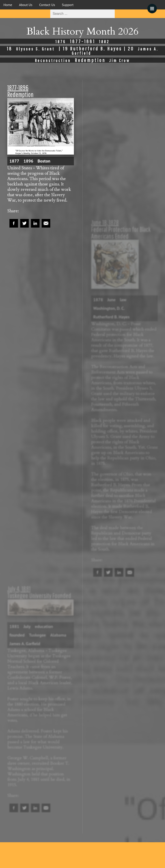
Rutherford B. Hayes (111, 317)
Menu (154, 6)
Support (68, 5)
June (111, 300)
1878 (98, 300)
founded (17, 635)
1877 (14, 161)
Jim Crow (120, 60)
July (27, 626)
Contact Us (47, 5)
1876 (61, 42)
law (123, 300)
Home (8, 5)
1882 (104, 42)
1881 (14, 626)
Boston (44, 161)
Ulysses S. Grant (35, 49)
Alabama (58, 635)
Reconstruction (53, 60)
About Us (26, 5)
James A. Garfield (25, 644)
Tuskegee (37, 635)
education (44, 626)
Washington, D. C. (109, 308)
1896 (28, 161)
